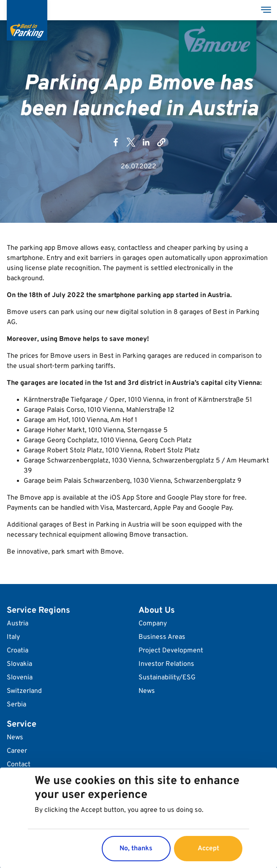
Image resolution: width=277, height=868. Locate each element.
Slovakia (19, 664)
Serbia (16, 705)
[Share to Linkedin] (146, 142)
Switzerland (24, 691)
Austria (18, 624)
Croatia (18, 651)
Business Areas (162, 637)
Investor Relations (166, 664)
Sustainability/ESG (167, 678)
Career (17, 751)
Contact (19, 765)
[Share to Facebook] (116, 142)
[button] (161, 142)
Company (153, 624)
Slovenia (20, 678)
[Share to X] (131, 142)
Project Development (171, 651)
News (147, 691)
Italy (13, 637)
